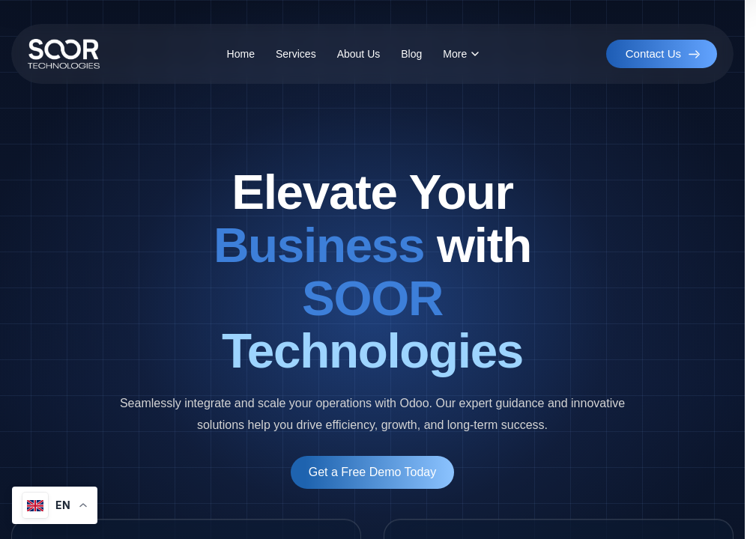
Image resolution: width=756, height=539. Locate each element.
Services (296, 54)
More (461, 54)
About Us (359, 54)
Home (241, 54)
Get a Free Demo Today (372, 472)
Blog (411, 54)
